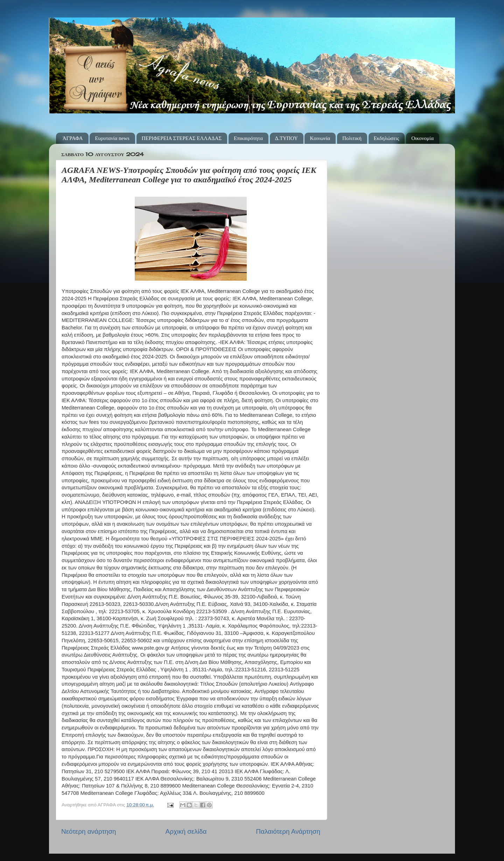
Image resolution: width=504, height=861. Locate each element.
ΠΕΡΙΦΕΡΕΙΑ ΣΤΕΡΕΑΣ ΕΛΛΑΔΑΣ (182, 138)
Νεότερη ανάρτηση (89, 831)
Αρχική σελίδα (186, 831)
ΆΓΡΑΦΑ (73, 138)
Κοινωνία (320, 138)
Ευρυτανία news (112, 138)
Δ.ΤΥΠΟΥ (286, 138)
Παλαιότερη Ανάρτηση (288, 831)
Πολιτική (352, 138)
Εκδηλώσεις (387, 138)
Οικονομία (422, 138)
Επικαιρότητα (248, 138)
